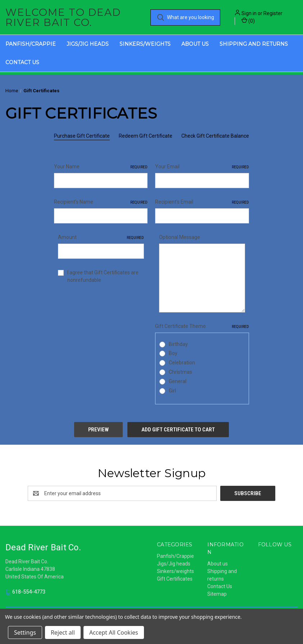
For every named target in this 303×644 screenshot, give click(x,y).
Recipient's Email (202, 202)
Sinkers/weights (145, 44)
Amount (101, 237)
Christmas (180, 372)
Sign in (249, 13)
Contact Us (22, 62)
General (178, 381)
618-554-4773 (29, 592)
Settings (25, 632)
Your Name (101, 167)
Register (273, 13)
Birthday (178, 344)
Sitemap (217, 594)
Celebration (182, 363)
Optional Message (180, 237)
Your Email (202, 167)
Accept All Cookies (114, 632)
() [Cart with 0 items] (248, 21)
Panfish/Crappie (31, 44)
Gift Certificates (175, 579)
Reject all (63, 632)
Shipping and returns (254, 44)
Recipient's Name (101, 202)
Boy (173, 353)
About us (195, 44)
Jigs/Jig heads (88, 44)
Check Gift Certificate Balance (215, 136)
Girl (172, 391)
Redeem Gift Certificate (146, 136)
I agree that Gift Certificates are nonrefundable (103, 276)
